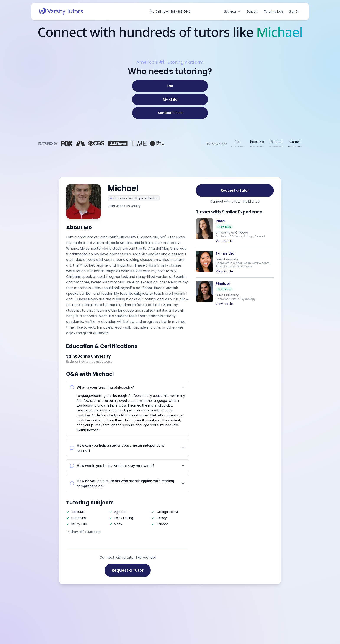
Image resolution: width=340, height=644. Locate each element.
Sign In (294, 11)
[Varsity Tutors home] (61, 11)
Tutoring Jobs (274, 11)
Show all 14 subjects (83, 532)
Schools (252, 11)
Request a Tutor (128, 570)
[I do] (170, 86)
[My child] (170, 99)
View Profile (224, 241)
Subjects (232, 11)
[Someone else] (170, 113)
